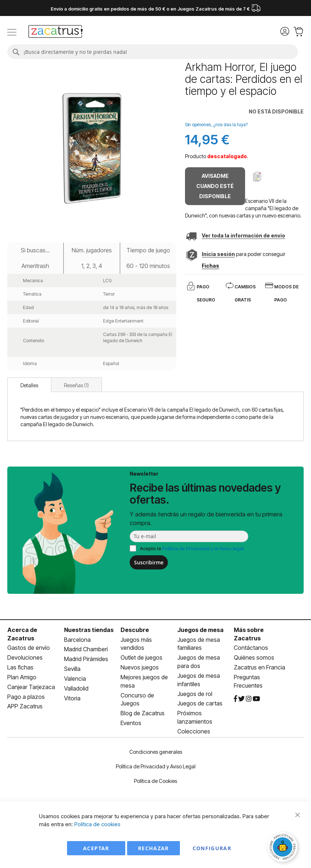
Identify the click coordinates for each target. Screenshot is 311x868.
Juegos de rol (195, 694)
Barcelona (77, 640)
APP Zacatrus (25, 706)
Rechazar (153, 848)
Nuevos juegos (140, 667)
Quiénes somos (254, 657)
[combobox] (153, 52)
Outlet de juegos (141, 657)
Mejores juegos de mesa (144, 681)
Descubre (135, 630)
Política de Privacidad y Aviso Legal (156, 766)
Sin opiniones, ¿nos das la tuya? (216, 125)
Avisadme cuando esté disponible (215, 186)
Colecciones (194, 731)
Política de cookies (97, 824)
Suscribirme (149, 562)
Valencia (75, 679)
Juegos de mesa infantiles (199, 680)
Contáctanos (251, 648)
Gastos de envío (29, 648)
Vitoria (72, 698)
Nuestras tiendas (89, 630)
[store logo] (56, 32)
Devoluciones (25, 657)
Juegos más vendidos (136, 644)
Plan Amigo (22, 677)
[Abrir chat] (284, 848)
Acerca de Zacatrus (22, 634)
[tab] (29, 385)
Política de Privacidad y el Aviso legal (203, 548)
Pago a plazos (26, 697)
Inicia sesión (218, 254)
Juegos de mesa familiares (199, 644)
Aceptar (96, 848)
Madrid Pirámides (86, 659)
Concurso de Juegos (137, 699)
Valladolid (76, 688)
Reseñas (76, 385)
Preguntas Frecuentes (248, 681)
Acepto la (192, 548)
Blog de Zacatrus (143, 713)
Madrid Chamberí (86, 649)
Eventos (131, 723)
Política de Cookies (155, 781)
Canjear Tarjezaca (31, 687)
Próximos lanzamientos (195, 717)
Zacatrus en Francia (259, 667)
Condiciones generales (156, 752)
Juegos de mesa (200, 630)
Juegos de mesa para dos (199, 662)
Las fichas (20, 667)
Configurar (212, 848)
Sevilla (72, 669)
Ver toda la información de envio (243, 235)
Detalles (29, 385)
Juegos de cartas (200, 703)
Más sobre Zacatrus (249, 634)
